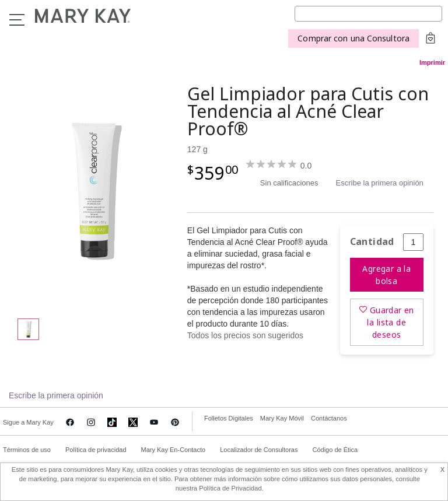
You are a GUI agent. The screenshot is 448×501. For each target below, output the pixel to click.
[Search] (368, 14)
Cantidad (372, 242)
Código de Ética (335, 450)
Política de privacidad (96, 450)
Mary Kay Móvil (282, 418)
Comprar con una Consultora (353, 38)
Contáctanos (329, 418)
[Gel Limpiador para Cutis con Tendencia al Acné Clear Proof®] (95, 190)
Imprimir (432, 62)
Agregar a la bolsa (386, 275)
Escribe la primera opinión (380, 183)
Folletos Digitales (229, 418)
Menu (17, 20)
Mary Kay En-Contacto (174, 450)
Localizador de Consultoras (259, 450)
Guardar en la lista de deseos (390, 322)
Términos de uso (27, 450)
